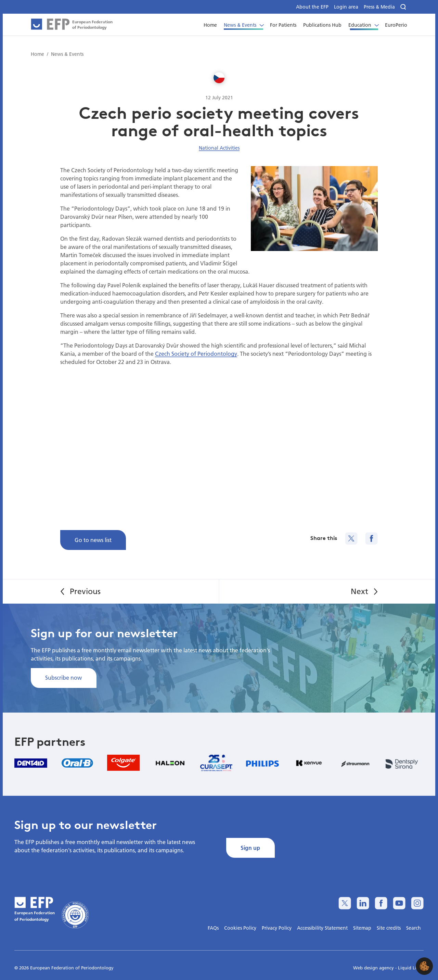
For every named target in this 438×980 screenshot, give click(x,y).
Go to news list (93, 540)
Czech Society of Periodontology (196, 354)
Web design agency (374, 968)
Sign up (250, 848)
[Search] (404, 7)
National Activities (219, 148)
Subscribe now (63, 677)
